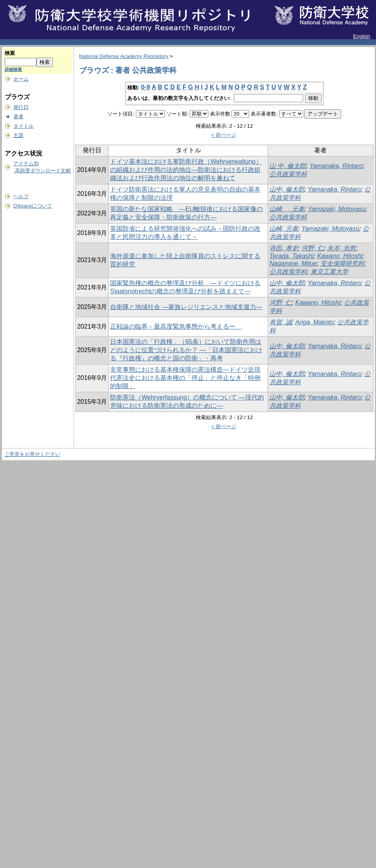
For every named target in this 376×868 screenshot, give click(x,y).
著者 (18, 117)
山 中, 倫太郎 (288, 166)
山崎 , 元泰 (287, 209)
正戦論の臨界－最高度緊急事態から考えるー (176, 326)
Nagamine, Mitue (293, 263)
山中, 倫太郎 (287, 189)
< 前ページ (224, 135)
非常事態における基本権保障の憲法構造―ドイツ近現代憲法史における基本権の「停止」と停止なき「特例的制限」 (185, 378)
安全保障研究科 (342, 263)
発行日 (21, 107)
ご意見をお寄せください (32, 454)
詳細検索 (13, 69)
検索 (10, 53)
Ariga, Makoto (315, 322)
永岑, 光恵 (341, 248)
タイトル (23, 126)
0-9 (146, 87)
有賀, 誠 (281, 322)
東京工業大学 (329, 272)
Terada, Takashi (292, 256)
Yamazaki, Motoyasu (337, 209)
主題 (18, 135)
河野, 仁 (313, 248)
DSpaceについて (33, 206)
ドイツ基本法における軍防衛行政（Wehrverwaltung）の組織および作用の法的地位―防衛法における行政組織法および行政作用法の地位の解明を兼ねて (186, 170)
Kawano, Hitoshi (340, 256)
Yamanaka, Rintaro (336, 166)
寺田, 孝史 (284, 248)
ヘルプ (21, 196)
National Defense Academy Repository (124, 56)
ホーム (21, 79)
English (362, 36)
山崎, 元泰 (284, 229)
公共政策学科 (288, 174)
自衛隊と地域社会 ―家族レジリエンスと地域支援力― (186, 307)
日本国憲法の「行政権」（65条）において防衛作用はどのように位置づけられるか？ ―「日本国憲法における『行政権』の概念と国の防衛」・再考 (186, 350)
